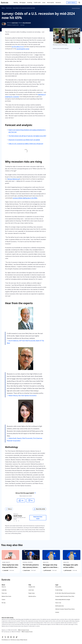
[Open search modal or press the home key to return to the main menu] (79, 3)
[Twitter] (5, 637)
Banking (3, 8)
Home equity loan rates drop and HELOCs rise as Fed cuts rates (10, 567)
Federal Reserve (9, 8)
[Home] (5, 3)
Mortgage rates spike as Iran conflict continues (71, 567)
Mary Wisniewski (27, 23)
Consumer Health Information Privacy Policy (65, 596)
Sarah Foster (15, 23)
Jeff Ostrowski (48, 570)
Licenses (57, 612)
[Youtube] (14, 637)
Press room (4, 593)
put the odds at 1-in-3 (18, 47)
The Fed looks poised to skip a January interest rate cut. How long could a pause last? (31, 568)
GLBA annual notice (59, 606)
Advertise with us (32, 596)
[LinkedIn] (11, 637)
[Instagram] (8, 637)
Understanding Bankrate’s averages (63, 600)
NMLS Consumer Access (23, 630)
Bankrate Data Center (6, 596)
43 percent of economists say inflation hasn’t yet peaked (24, 140)
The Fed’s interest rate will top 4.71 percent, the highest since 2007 (27, 136)
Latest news (31, 590)
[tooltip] (35, 493)
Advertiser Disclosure (76, 8)
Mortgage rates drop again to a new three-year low (50, 567)
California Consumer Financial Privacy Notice (65, 609)
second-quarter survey (23, 49)
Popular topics (32, 593)
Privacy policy (58, 587)
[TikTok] (17, 637)
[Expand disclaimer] (80, 48)
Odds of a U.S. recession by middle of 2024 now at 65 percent (26, 144)
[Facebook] (3, 637)
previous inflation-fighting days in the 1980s (25, 198)
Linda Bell (6, 570)
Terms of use (58, 603)
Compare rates (32, 587)
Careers (3, 600)
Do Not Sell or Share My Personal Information (65, 593)
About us (4, 587)
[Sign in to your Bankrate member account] (71, 3)
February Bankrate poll (14, 179)
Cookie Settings (59, 590)
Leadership (4, 590)
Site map (4, 603)
